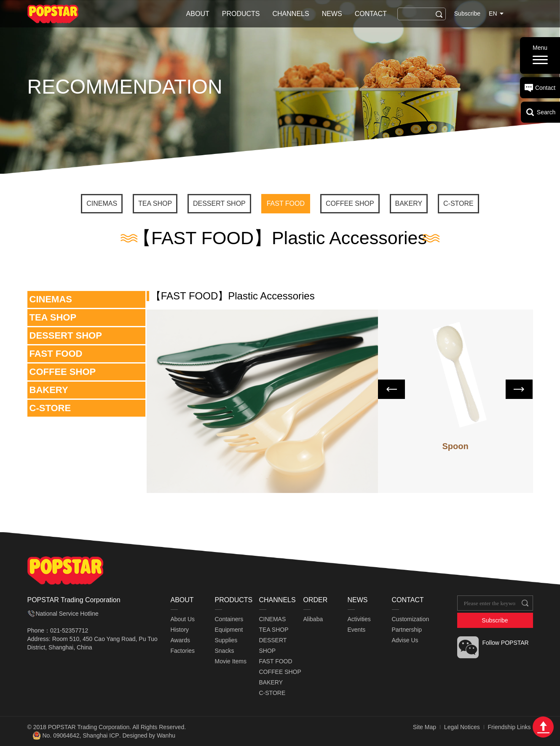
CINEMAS (102, 203)
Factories (183, 651)
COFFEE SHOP (350, 203)
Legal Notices (462, 727)
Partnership (407, 630)
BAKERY (409, 203)
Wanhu (166, 735)
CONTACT (371, 14)
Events (357, 630)
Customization (411, 619)
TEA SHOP (155, 203)
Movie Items (231, 661)
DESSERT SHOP (219, 203)
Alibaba (313, 619)
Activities (359, 619)
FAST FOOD (286, 203)
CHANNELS (291, 14)
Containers (229, 619)
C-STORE (458, 203)
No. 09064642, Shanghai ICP (81, 735)
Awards (180, 640)
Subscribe (467, 13)
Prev (391, 389)
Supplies (226, 640)
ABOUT (198, 14)
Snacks (225, 651)
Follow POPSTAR (506, 643)
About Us (183, 619)
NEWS (332, 14)
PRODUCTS (241, 14)
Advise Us (405, 640)
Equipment (229, 630)
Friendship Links (509, 727)
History (180, 630)
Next (519, 389)
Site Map (425, 727)
